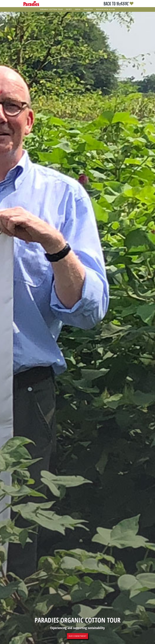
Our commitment (77, 636)
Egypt (69, 10)
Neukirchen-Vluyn (105, 10)
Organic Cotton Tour (51, 10)
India (78, 10)
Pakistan (88, 10)
